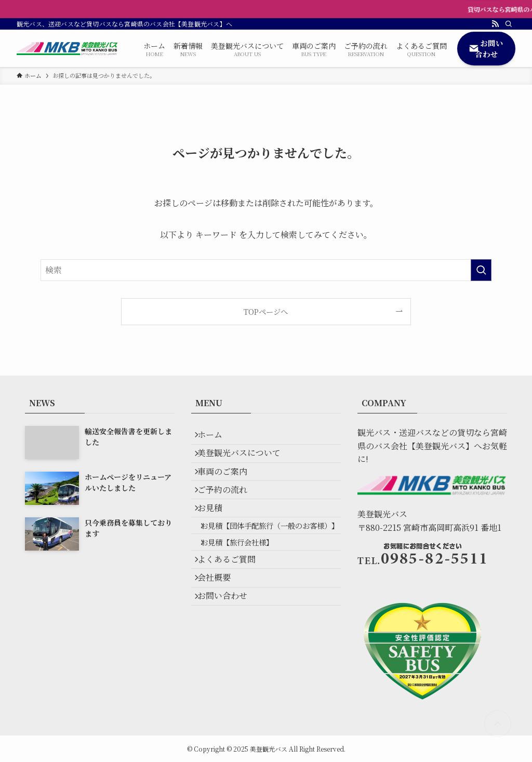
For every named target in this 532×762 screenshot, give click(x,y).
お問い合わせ (229, 665)
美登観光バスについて (245, 463)
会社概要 (220, 640)
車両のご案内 (229, 487)
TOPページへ (266, 311)
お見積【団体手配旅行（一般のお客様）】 (268, 565)
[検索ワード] (266, 270)
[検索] (509, 24)
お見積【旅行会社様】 (246, 592)
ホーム (216, 438)
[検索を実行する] (481, 270)
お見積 (216, 536)
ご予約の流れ (229, 511)
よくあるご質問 (233, 616)
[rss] (495, 24)
